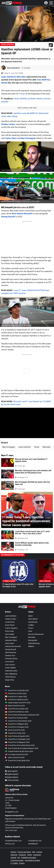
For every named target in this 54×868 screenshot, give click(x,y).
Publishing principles (29, 858)
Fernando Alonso (11, 659)
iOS (19, 858)
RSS (34, 852)
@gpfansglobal (12, 774)
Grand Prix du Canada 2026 (17, 709)
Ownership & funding (32, 860)
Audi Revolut (33, 622)
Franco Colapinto (11, 628)
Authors (13, 852)
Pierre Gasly (9, 631)
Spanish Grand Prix (7, 45)
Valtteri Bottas (10, 677)
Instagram (37, 855)
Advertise (14, 855)
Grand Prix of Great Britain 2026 (18, 721)
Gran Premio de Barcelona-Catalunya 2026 (22, 715)
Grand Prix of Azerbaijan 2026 (17, 739)
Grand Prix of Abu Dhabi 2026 (17, 761)
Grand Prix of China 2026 (16, 693)
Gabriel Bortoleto (11, 671)
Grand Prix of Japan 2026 (16, 697)
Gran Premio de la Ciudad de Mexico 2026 (22, 748)
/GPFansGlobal (12, 780)
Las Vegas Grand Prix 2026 (16, 754)
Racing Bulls (33, 640)
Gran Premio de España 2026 (17, 736)
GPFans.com (10, 844)
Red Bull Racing (34, 643)
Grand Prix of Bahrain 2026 (16, 700)
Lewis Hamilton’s (9, 77)
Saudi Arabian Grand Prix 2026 (18, 703)
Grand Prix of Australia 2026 (17, 690)
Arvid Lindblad (10, 668)
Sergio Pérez (10, 680)
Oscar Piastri (10, 625)
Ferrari (22, 94)
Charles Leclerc (8, 124)
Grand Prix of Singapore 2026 (17, 742)
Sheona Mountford (13, 68)
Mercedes (21, 77)
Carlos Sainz (11, 138)
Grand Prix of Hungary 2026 (17, 727)
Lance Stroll (9, 662)
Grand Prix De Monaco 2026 (17, 712)
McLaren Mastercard (36, 634)
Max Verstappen (28, 138)
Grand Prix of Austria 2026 (16, 718)
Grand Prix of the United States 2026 (20, 745)
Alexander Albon (11, 640)
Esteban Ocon (10, 656)
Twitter (29, 855)
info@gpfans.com (12, 812)
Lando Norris (10, 622)
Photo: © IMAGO (7, 40)
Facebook (22, 855)
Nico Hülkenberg (11, 674)
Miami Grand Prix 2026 (15, 706)
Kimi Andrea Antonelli (22, 214)
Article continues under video (27, 108)
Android (13, 858)
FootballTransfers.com (13, 841)
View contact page (11, 830)
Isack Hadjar (10, 634)
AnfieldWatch (33, 844)
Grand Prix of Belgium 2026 (17, 724)
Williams (31, 646)
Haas (30, 631)
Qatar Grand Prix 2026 (15, 757)
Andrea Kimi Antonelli (13, 646)
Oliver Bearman (11, 652)
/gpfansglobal (11, 771)
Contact (39, 852)
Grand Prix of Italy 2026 (15, 733)
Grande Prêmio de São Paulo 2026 (19, 751)
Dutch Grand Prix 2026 (15, 730)
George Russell (8, 217)
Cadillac (31, 625)
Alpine (30, 616)
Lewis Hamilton (25, 447)
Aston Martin (33, 619)
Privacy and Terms (24, 852)
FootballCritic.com (35, 841)
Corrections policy (17, 860)
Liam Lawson (10, 665)
